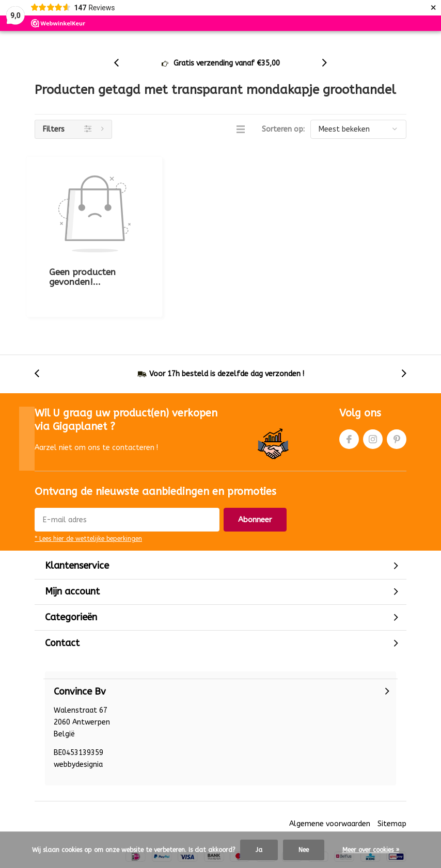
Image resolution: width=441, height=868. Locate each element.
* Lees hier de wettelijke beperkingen (88, 494)
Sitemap (392, 779)
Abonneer (255, 475)
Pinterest (397, 392)
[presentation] (122, 80)
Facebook (349, 392)
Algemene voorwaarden (330, 779)
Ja (259, 850)
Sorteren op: (283, 146)
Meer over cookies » (371, 850)
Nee (304, 850)
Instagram (373, 392)
